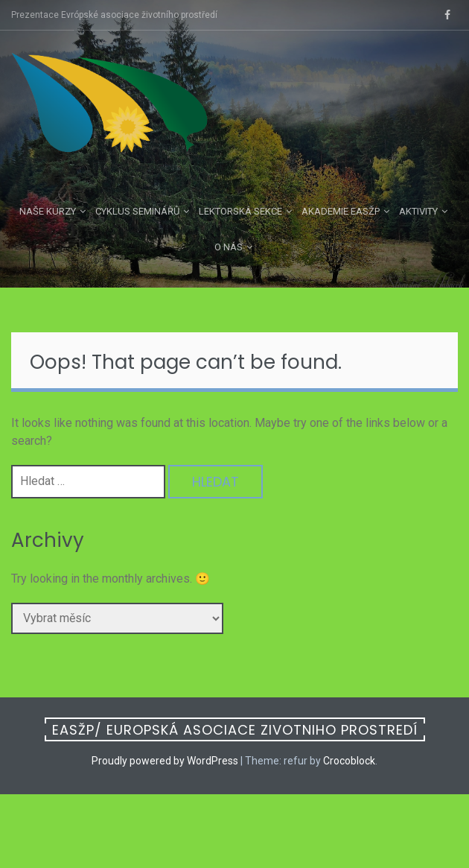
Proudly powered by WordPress (165, 761)
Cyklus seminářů (137, 211)
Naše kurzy (48, 211)
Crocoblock (349, 761)
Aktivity (418, 211)
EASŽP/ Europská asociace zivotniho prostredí (235, 730)
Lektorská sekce (240, 211)
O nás (229, 247)
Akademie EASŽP (341, 211)
